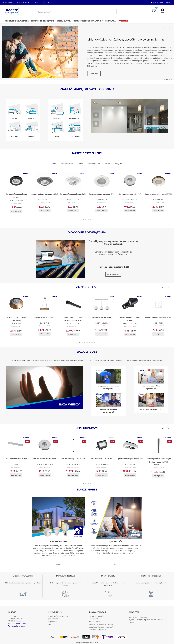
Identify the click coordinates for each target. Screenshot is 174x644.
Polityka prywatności (96, 616)
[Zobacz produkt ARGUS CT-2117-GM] (44, 181)
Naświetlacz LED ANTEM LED (101, 459)
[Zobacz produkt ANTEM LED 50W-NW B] (101, 446)
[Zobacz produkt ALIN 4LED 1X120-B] (73, 304)
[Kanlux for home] (12, 11)
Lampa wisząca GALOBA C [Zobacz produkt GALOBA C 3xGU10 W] (101, 317)
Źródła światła (64, 21)
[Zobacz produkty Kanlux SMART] (59, 565)
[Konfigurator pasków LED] (113, 274)
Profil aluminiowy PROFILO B (16, 459)
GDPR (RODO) (94, 619)
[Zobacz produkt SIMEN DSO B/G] (16, 304)
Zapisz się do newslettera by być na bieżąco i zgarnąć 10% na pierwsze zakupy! (146, 620)
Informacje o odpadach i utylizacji (102, 624)
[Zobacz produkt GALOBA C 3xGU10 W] (101, 304)
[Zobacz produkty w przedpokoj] (130, 116)
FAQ (50, 624)
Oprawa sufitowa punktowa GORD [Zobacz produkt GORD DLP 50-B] (158, 317)
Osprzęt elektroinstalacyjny (88, 21)
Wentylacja (111, 21)
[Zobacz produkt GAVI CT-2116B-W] (101, 181)
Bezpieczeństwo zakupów (58, 616)
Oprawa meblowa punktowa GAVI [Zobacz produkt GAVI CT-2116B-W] (101, 194)
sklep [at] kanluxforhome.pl (19, 623)
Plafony (107, 164)
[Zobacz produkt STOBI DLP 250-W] (130, 446)
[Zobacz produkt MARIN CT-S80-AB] (158, 181)
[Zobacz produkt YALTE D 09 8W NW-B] (73, 446)
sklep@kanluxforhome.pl (163, 2)
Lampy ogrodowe (94, 164)
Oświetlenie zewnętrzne (43, 21)
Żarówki (80, 164)
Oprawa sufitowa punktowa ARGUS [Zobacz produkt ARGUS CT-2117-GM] (45, 194)
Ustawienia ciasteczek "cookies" (101, 627)
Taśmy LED (118, 164)
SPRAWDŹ (94, 73)
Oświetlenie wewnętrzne (17, 21)
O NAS (36, 2)
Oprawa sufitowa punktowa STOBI (130, 459)
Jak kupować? (53, 619)
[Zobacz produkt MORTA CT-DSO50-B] (16, 181)
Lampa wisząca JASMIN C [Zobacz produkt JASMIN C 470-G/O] (45, 317)
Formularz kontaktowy (16, 626)
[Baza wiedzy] (44, 387)
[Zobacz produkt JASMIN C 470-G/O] (44, 304)
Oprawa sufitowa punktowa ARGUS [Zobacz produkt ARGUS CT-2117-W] (73, 194)
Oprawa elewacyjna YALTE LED (73, 459)
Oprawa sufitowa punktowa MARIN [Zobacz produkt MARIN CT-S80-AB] (158, 194)
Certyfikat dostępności (97, 630)
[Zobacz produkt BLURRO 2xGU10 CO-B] (130, 304)
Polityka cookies (95, 622)
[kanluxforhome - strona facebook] (43, 2)
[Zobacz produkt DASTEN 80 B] (158, 446)
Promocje (123, 21)
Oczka (54, 164)
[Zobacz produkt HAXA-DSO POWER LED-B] (130, 181)
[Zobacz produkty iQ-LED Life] (115, 565)
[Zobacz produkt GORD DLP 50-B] (158, 304)
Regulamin (53, 622)
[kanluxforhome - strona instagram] (49, 2)
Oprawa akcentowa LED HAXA (45, 459)
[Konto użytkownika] (164, 11)
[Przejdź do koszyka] (154, 10)
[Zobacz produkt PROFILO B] (16, 446)
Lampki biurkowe (67, 164)
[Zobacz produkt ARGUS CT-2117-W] (73, 181)
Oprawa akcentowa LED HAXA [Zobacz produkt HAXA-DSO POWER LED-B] (130, 194)
